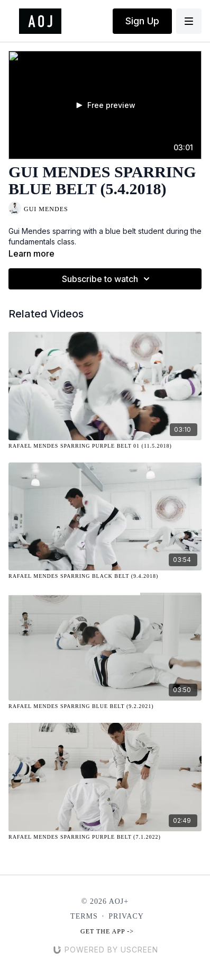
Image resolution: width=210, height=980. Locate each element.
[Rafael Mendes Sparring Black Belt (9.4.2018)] (105, 576)
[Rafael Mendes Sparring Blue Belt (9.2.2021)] (105, 706)
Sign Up (142, 21)
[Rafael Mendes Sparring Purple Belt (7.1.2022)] (105, 837)
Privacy (126, 916)
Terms (84, 916)
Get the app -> (107, 931)
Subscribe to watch (107, 279)
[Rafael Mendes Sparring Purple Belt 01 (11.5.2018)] (105, 446)
